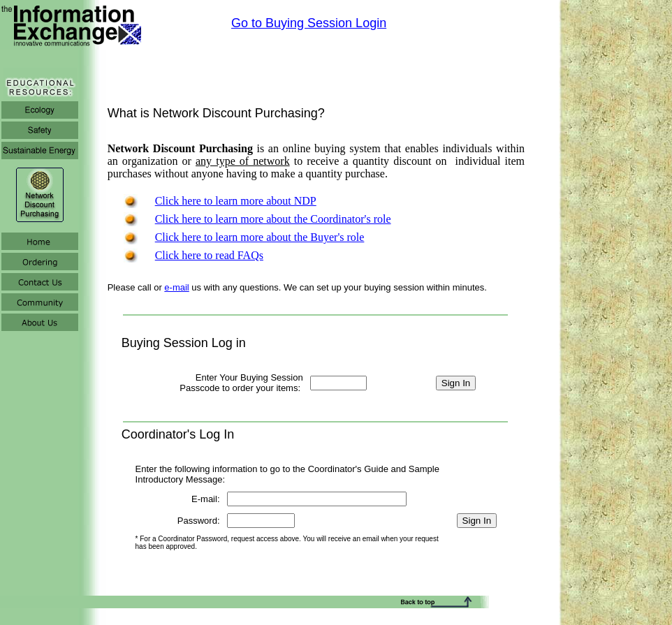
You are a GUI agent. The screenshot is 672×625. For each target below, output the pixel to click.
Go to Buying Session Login (309, 23)
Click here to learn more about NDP (236, 201)
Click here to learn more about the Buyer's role (260, 237)
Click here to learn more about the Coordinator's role (273, 219)
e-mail (176, 287)
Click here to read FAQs (209, 255)
